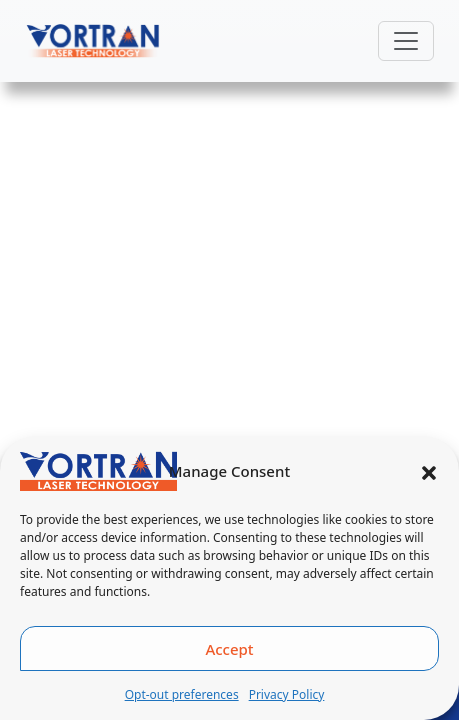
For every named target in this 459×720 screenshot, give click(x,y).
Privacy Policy (287, 694)
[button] (429, 471)
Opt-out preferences (182, 694)
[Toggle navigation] (406, 41)
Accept (229, 649)
